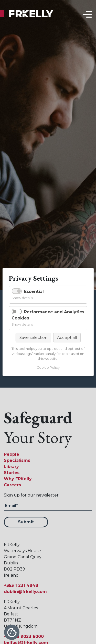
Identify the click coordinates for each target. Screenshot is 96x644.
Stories (12, 473)
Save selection (33, 337)
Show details (22, 298)
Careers (12, 485)
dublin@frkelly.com (25, 592)
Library (11, 467)
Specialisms (17, 460)
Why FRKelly (18, 479)
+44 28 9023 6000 (24, 636)
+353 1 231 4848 (21, 585)
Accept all (67, 337)
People (12, 454)
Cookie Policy (48, 367)
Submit (26, 522)
